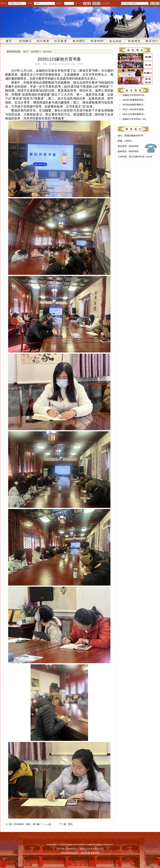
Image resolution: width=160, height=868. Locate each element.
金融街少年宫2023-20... (134, 95)
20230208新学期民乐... (134, 105)
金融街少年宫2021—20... (135, 119)
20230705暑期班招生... (134, 100)
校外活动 (47, 52)
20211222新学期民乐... (134, 114)
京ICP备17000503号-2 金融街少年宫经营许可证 (80, 849)
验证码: (60, 3)
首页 (25, 52)
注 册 (96, 3)
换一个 (78, 3)
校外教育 (35, 52)
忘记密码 (106, 3)
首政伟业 (95, 853)
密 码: (30, 3)
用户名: (4, 3)
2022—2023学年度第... (134, 109)
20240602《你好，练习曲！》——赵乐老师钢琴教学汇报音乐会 (29, 824)
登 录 (87, 3)
